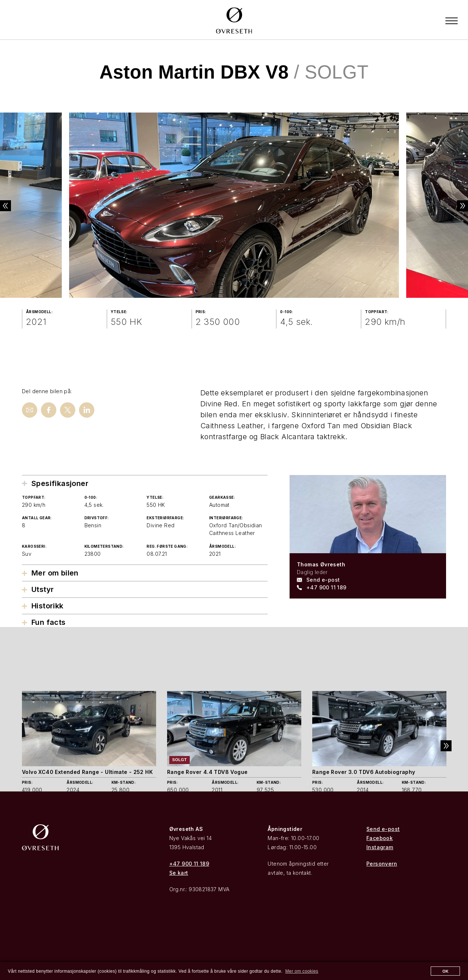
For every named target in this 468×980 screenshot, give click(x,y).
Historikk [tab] (48, 607)
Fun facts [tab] (49, 623)
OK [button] (446, 971)
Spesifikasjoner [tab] (60, 484)
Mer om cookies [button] (302, 971)
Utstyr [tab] (43, 590)
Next (457, 206)
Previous (11, 206)
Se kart (179, 873)
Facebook (380, 838)
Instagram (380, 848)
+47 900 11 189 (327, 588)
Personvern (382, 864)
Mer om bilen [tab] (55, 574)
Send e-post (323, 580)
